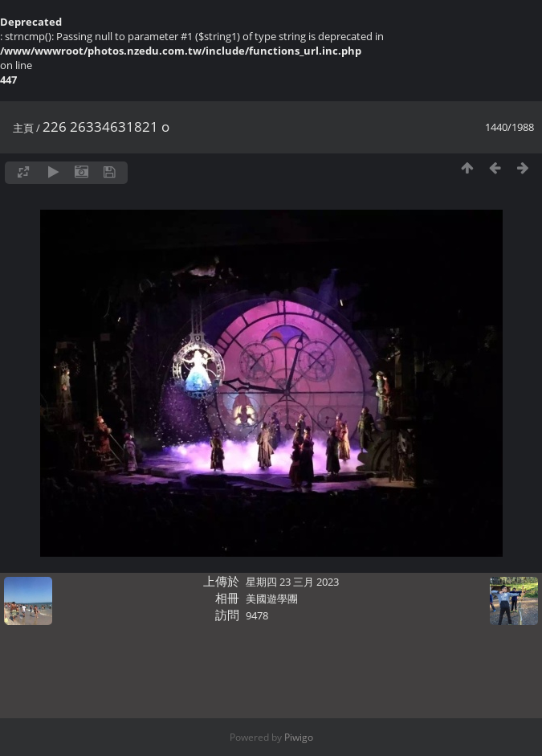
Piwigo (299, 737)
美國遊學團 (272, 599)
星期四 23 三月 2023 (292, 582)
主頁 (23, 128)
